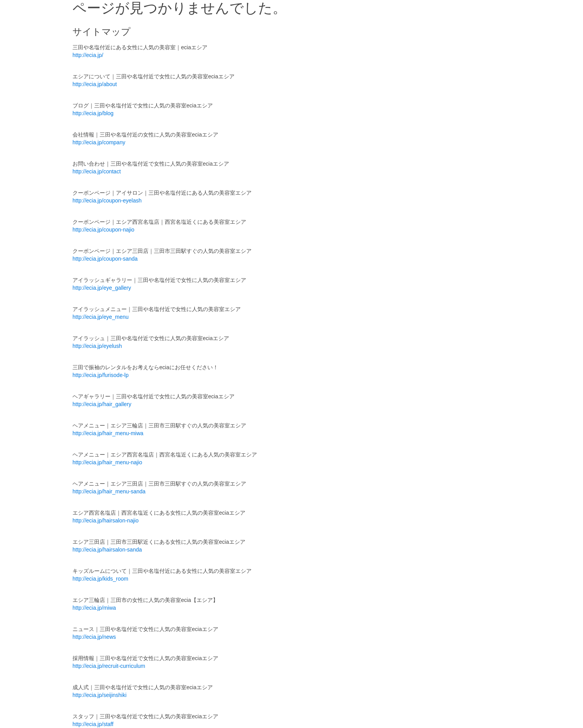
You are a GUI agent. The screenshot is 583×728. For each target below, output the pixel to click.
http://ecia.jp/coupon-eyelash (107, 201)
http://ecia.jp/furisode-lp (101, 375)
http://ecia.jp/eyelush (97, 346)
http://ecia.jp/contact (97, 171)
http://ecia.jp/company (99, 142)
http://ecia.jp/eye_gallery (102, 288)
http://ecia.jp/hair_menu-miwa (108, 433)
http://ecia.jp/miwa (94, 608)
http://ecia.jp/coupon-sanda (105, 259)
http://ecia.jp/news (94, 637)
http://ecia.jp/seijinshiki (99, 695)
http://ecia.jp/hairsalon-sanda (107, 550)
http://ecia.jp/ (88, 55)
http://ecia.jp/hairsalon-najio (105, 520)
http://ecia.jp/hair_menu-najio (107, 462)
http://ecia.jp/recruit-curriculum (109, 666)
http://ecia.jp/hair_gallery (102, 404)
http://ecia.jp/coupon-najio (103, 230)
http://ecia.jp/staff (93, 724)
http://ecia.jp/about (95, 84)
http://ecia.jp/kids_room (100, 579)
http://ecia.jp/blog (93, 113)
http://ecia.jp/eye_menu (101, 317)
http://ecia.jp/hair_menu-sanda (109, 491)
